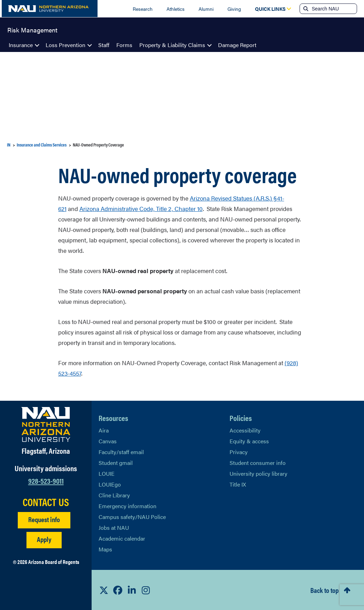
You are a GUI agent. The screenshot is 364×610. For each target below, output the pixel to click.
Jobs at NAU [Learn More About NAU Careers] (114, 528)
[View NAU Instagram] (146, 590)
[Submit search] (305, 9)
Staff (104, 45)
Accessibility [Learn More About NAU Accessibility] (245, 430)
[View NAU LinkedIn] (132, 590)
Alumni (206, 9)
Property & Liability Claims (172, 45)
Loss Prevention (65, 45)
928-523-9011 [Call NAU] (46, 480)
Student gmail (116, 463)
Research (143, 9)
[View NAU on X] (104, 590)
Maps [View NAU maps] (105, 549)
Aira (104, 430)
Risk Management (32, 29)
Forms (124, 45)
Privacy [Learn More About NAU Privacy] (239, 452)
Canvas (108, 441)
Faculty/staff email (121, 452)
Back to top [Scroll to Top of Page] (324, 590)
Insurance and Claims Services (42, 145)
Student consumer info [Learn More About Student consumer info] (258, 463)
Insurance (21, 45)
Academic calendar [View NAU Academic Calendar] (122, 538)
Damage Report (237, 45)
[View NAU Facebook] (118, 590)
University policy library (258, 473)
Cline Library (114, 495)
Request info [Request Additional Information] (44, 519)
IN (9, 145)
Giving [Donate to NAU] (234, 9)
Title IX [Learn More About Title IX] (238, 484)
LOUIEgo (110, 484)
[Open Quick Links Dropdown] (270, 9)
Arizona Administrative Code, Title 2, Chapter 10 (141, 209)
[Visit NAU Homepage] (46, 424)
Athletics (176, 9)
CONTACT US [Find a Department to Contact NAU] (46, 502)
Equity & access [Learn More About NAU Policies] (249, 441)
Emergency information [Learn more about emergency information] (127, 506)
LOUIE (107, 473)
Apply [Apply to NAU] (44, 539)
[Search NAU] (334, 9)
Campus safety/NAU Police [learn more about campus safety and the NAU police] (132, 517)
